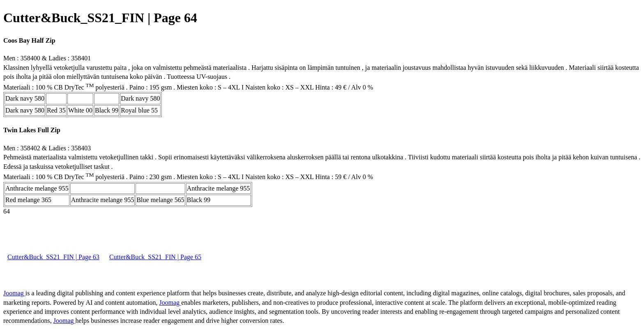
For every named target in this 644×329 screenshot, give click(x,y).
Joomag (14, 293)
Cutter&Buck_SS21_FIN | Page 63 (53, 257)
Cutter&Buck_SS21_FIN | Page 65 (155, 257)
